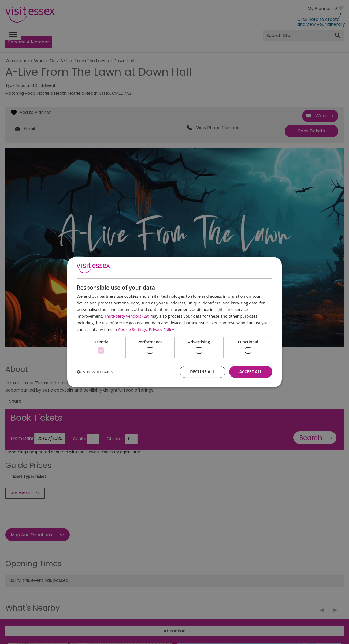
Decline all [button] (202, 372)
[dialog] (175, 322)
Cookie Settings (133, 329)
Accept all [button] (251, 372)
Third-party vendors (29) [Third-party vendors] (127, 316)
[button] (95, 372)
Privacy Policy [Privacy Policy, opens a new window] (162, 329)
